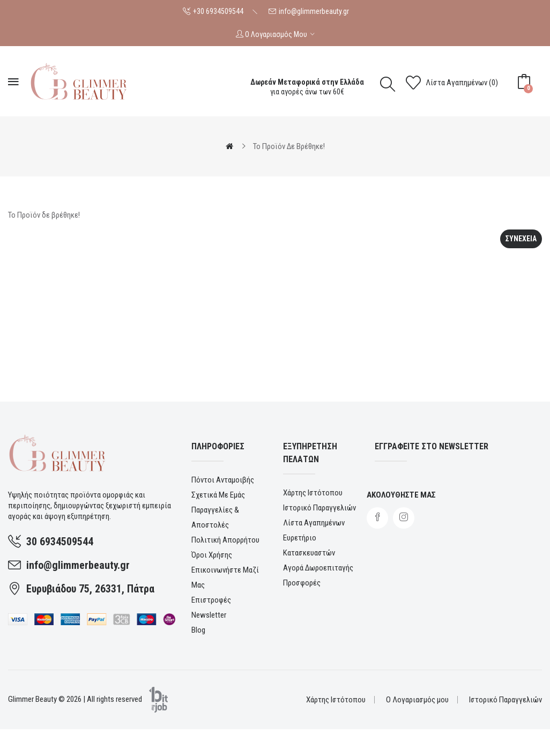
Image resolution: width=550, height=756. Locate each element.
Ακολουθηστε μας (401, 495)
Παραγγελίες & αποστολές (215, 517)
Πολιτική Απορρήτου (225, 540)
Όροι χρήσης (212, 555)
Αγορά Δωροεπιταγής (318, 568)
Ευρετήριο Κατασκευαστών (309, 545)
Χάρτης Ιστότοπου (313, 493)
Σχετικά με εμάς (218, 495)
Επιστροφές (211, 600)
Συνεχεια (521, 239)
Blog (198, 630)
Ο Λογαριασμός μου (417, 700)
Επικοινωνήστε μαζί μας (225, 577)
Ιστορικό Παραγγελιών (319, 508)
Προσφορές (302, 583)
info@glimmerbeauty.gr (314, 11)
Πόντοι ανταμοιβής (223, 480)
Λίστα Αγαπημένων (314, 523)
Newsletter (209, 615)
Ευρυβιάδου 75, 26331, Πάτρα (90, 589)
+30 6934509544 (218, 11)
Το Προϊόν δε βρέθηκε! (289, 146)
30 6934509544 (60, 542)
